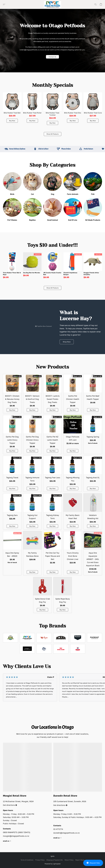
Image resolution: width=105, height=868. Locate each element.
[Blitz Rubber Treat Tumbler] (53, 109)
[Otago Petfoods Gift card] (73, 434)
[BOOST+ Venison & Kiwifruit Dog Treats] (32, 394)
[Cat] (32, 184)
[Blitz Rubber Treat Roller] (32, 109)
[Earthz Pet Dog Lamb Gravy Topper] (12, 434)
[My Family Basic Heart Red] (73, 511)
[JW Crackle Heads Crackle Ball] (53, 265)
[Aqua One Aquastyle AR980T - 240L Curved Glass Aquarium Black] (93, 553)
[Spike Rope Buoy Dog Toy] (63, 595)
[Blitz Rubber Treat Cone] (93, 109)
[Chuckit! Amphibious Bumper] (73, 265)
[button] (93, 863)
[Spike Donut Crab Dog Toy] (42, 595)
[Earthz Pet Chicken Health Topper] (73, 394)
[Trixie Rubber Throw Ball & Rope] (12, 265)
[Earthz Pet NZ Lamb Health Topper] (52, 434)
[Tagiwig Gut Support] (32, 511)
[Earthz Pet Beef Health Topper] (93, 394)
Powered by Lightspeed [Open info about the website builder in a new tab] (53, 864)
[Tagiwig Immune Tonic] (32, 474)
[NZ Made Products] (93, 210)
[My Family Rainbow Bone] (32, 553)
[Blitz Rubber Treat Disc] (73, 109)
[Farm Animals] (73, 184)
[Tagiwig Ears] (12, 511)
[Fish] (93, 184)
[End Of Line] (73, 210)
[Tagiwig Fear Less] (52, 474)
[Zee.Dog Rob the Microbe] (32, 265)
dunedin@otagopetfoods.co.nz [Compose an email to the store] (66, 833)
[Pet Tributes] (12, 210)
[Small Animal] (52, 210)
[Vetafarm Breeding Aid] (93, 511)
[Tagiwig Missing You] (73, 474)
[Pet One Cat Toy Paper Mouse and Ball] (52, 553)
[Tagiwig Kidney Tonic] (52, 511)
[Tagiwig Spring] (93, 434)
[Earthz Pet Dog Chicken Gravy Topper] (32, 434)
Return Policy (69, 860)
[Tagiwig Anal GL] (93, 474)
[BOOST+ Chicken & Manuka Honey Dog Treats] (12, 394)
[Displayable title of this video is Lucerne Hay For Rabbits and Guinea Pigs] (27, 317)
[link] (7, 841)
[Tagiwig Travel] (12, 474)
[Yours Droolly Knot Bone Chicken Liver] (73, 553)
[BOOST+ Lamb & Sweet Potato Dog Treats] (52, 394)
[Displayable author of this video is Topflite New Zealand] (43, 326)
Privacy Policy (40, 860)
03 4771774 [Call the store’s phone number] (58, 829)
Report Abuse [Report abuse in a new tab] (80, 860)
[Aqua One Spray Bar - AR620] (12, 553)
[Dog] (52, 184)
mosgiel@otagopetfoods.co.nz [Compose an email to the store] (16, 836)
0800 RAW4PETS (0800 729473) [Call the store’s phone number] (17, 832)
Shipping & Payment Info (55, 860)
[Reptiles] (32, 210)
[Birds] (12, 184)
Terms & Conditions (27, 860)
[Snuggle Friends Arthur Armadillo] (93, 265)
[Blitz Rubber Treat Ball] (12, 109)
